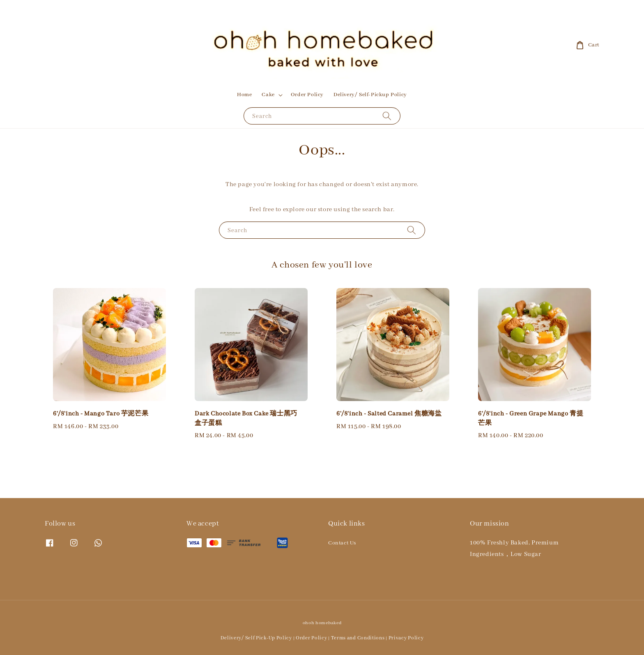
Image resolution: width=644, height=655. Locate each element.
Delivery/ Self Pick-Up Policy (256, 638)
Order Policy (307, 95)
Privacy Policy (406, 638)
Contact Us (342, 543)
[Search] (387, 116)
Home (244, 95)
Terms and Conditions (358, 638)
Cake (268, 95)
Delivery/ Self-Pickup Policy (370, 95)
